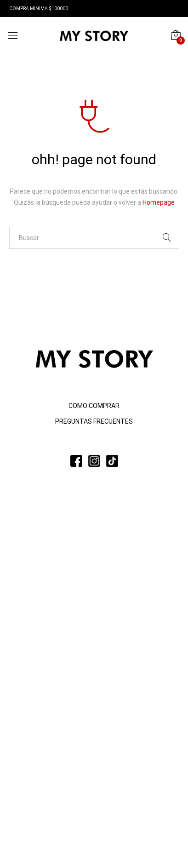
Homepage (159, 202)
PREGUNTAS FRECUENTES (94, 421)
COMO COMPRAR (94, 406)
